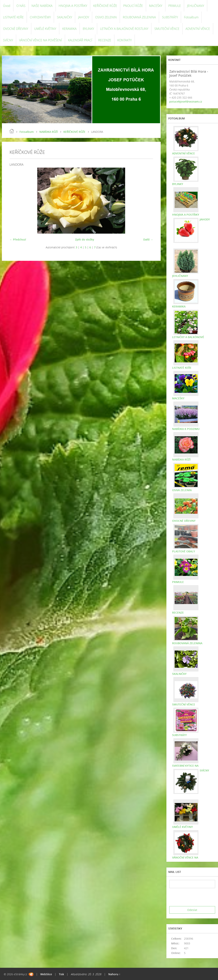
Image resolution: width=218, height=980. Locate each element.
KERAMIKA (69, 29)
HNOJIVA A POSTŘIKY (73, 6)
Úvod (7, 6)
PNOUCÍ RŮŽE (133, 6)
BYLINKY (88, 29)
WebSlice (46, 974)
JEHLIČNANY (196, 6)
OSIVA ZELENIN (182, 490)
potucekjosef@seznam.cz (186, 102)
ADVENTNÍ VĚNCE (198, 29)
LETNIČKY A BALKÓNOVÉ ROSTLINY (124, 29)
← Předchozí (18, 239)
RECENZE (105, 40)
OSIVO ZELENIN (106, 17)
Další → (148, 239)
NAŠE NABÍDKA (42, 6)
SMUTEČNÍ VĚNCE (167, 29)
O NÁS (21, 6)
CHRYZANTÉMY (40, 17)
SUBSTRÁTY (170, 17)
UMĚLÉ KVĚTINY (45, 29)
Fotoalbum (191, 17)
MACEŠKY (156, 6)
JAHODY (84, 17)
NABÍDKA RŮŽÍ (49, 132)
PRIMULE (175, 6)
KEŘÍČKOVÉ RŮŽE (105, 6)
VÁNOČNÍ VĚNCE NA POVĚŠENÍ (41, 40)
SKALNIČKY (64, 17)
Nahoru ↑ (114, 974)
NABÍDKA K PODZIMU (186, 429)
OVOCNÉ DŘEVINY (16, 29)
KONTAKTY (124, 40)
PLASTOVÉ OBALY (184, 551)
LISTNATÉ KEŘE (13, 17)
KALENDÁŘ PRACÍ (80, 40)
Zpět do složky (85, 239)
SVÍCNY (8, 40)
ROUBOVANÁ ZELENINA (139, 17)
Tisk (61, 974)
